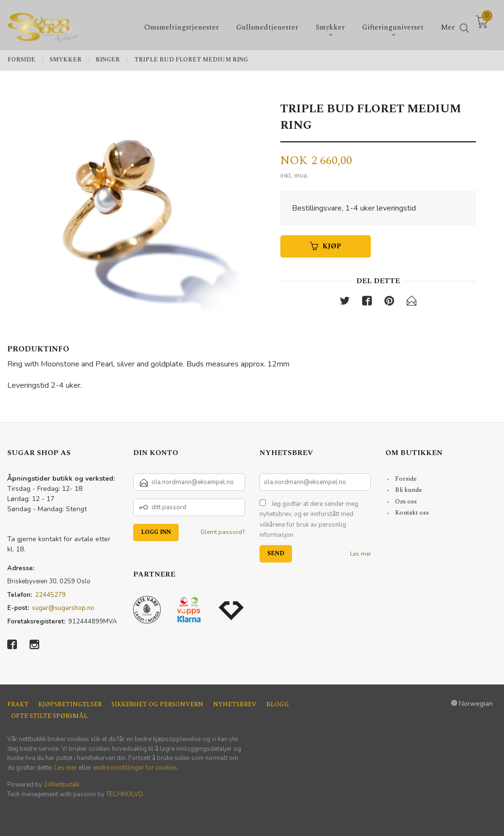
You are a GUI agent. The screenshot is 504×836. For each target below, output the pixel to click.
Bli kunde (409, 490)
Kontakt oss (412, 513)
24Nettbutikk (61, 785)
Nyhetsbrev (235, 705)
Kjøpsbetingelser (70, 705)
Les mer (360, 554)
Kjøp (326, 246)
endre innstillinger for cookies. (136, 768)
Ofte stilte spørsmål (49, 716)
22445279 (50, 595)
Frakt (18, 705)
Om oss (406, 502)
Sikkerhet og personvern (157, 705)
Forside (406, 479)
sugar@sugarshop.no (63, 608)
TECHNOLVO (125, 794)
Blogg (278, 705)
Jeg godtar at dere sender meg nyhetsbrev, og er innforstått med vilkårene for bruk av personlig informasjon (309, 520)
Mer (448, 24)
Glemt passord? (223, 532)
